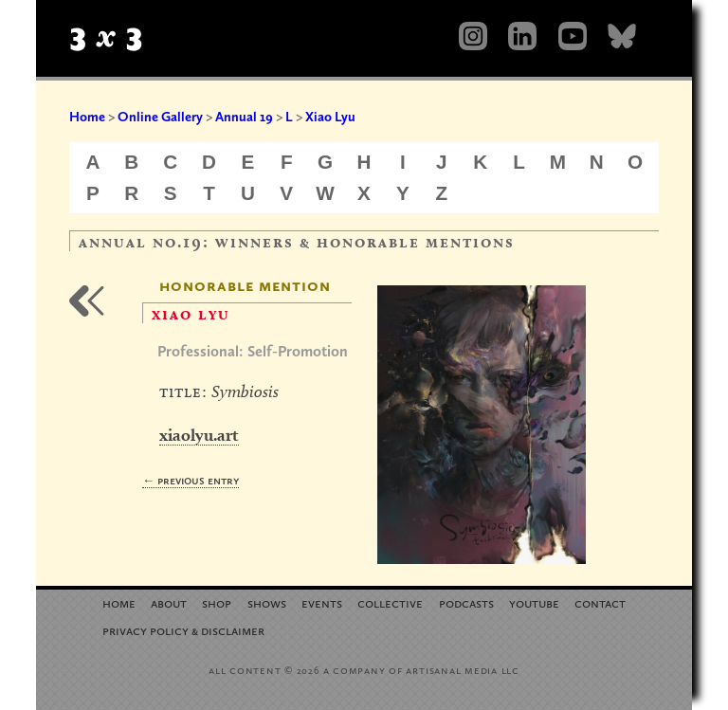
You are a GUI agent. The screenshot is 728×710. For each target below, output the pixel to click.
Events (322, 602)
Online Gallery (160, 117)
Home (87, 117)
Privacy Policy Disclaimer (183, 630)
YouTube (534, 602)
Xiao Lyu (330, 117)
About (169, 602)
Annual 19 (244, 117)
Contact (600, 602)
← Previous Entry (191, 480)
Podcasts (466, 602)
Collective (390, 602)
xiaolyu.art (199, 435)
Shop (217, 602)
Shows (267, 602)
